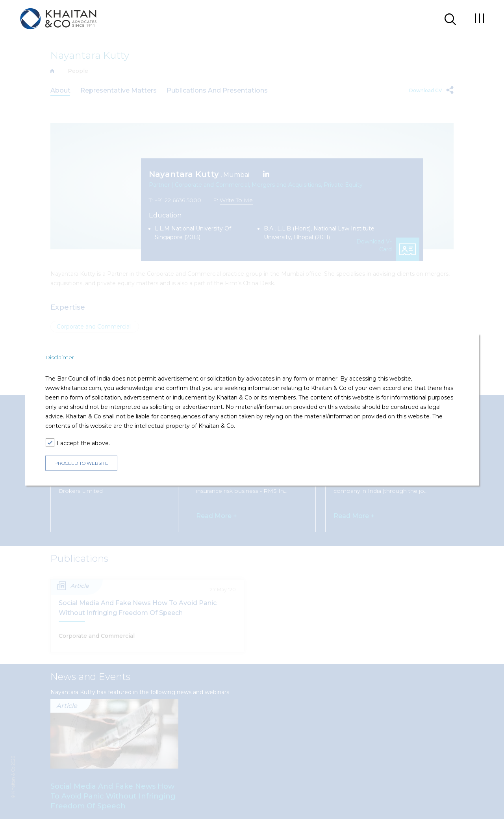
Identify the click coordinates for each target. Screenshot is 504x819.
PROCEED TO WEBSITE (81, 463)
